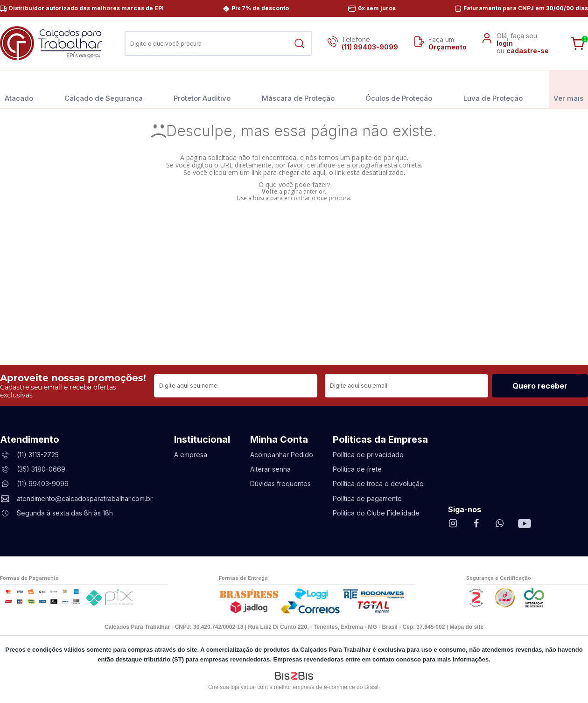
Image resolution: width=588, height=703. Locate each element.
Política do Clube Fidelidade (376, 513)
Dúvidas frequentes (280, 484)
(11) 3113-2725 (38, 455)
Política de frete (357, 469)
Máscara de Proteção (298, 89)
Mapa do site (466, 627)
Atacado (19, 89)
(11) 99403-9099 (370, 47)
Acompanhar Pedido (282, 455)
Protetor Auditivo (202, 89)
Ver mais (568, 89)
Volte (270, 191)
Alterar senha (270, 469)
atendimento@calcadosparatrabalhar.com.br (85, 498)
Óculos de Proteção (399, 89)
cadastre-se (528, 51)
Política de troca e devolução (378, 484)
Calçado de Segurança (104, 89)
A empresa (191, 455)
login (505, 43)
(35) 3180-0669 (41, 469)
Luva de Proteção (493, 89)
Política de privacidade (368, 455)
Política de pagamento (367, 498)
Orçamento (448, 47)
